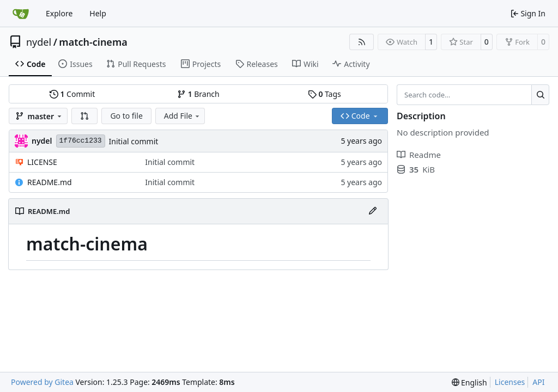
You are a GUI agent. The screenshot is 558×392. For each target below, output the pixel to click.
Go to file (126, 116)
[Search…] (540, 95)
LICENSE (42, 162)
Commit (72, 94)
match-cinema (93, 42)
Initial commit (134, 141)
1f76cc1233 (81, 141)
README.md (50, 182)
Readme (419, 155)
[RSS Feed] (362, 42)
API (538, 382)
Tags (325, 94)
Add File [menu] (183, 116)
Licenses (510, 382)
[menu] (469, 382)
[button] (84, 116)
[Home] (21, 14)
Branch (198, 94)
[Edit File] (373, 211)
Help (98, 13)
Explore (59, 13)
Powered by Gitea (42, 382)
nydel (39, 42)
